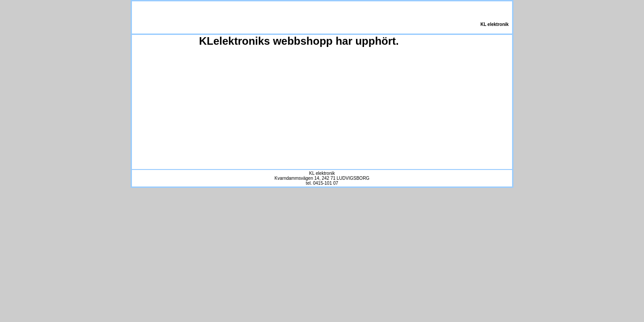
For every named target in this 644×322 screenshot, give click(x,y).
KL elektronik (494, 24)
